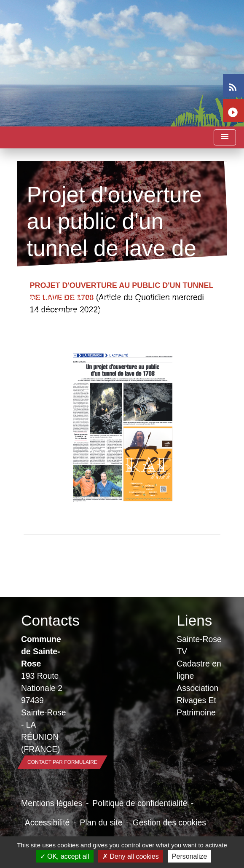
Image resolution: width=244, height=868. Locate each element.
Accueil (41, 299)
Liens (194, 620)
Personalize (190, 856)
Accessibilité (47, 822)
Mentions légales (52, 803)
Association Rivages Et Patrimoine (197, 700)
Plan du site (101, 822)
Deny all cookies (131, 856)
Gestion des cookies (169, 822)
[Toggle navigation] (225, 138)
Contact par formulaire (62, 762)
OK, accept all (65, 856)
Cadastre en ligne (199, 670)
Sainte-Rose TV (199, 645)
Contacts (44, 620)
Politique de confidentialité (140, 803)
